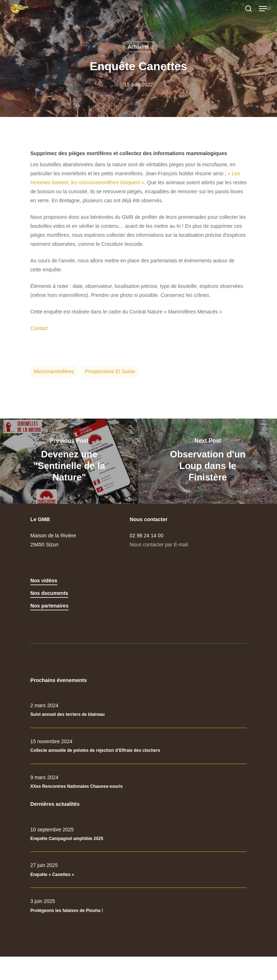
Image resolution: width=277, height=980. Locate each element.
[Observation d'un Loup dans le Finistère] (208, 461)
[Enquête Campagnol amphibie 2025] (138, 834)
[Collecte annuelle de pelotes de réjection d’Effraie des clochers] (138, 746)
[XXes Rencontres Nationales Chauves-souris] (138, 782)
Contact (39, 328)
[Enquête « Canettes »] (138, 870)
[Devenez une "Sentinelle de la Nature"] (69, 461)
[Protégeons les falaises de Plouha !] (138, 906)
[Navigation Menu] (263, 9)
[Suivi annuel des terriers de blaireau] (138, 710)
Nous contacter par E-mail (159, 545)
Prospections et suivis (110, 371)
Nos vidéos (44, 581)
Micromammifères (54, 371)
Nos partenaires (49, 606)
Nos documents (49, 593)
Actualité (138, 47)
